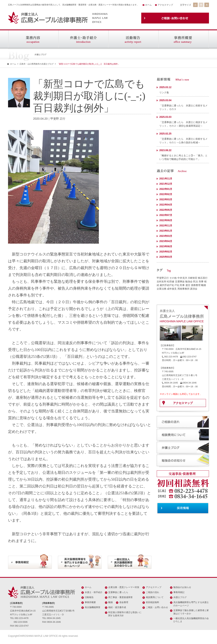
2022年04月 (166, 205)
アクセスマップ (165, 5)
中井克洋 (182, 278)
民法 (196, 282)
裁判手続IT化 (167, 285)
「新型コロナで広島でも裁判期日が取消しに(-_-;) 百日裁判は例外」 (88, 64)
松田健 (171, 282)
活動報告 (89, 597)
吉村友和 (162, 282)
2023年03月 (166, 236)
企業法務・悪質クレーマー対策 (124, 587)
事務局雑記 (179, 592)
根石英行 (203, 278)
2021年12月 (166, 184)
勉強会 (189, 282)
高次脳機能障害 (93, 607)
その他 (173, 278)
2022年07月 (166, 215)
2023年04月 (166, 241)
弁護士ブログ (180, 597)
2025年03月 (166, 257)
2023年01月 (166, 231)
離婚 (204, 285)
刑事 (201, 282)
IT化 (177, 285)
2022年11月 (166, 226)
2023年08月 (166, 246)
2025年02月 (166, 252)
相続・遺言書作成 (117, 607)
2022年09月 (166, 220)
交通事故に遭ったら (118, 592)
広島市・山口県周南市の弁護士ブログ (37, 64)
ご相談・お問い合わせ (157, 607)
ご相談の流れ (153, 592)
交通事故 (180, 282)
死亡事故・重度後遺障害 (120, 597)
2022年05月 (166, 210)
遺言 (188, 285)
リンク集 (164, 93)
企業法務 (162, 289)
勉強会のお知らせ (182, 587)
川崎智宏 (192, 278)
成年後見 (172, 289)
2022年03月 (166, 199)
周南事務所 (183, 289)
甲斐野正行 (163, 278)
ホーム (148, 5)
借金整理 (124, 602)
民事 (182, 285)
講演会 (194, 289)
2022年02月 (166, 194)
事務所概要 (90, 602)
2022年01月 (166, 189)
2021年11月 (166, 179)
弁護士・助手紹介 (94, 592)
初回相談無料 (153, 602)
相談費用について (155, 597)
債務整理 (196, 285)
